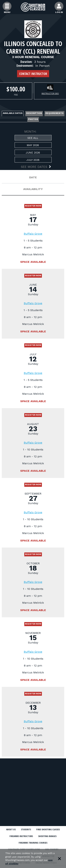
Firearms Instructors (21, 836)
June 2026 (33, 153)
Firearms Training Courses (33, 843)
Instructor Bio (50, 93)
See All (33, 138)
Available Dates (13, 113)
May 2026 (33, 145)
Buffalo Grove (33, 234)
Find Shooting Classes (48, 829)
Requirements (54, 113)
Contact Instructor (33, 74)
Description (34, 113)
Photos (33, 119)
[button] (33, 167)
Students (26, 829)
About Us (11, 829)
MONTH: (30, 132)
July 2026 (33, 160)
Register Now (33, 206)
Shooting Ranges (47, 836)
